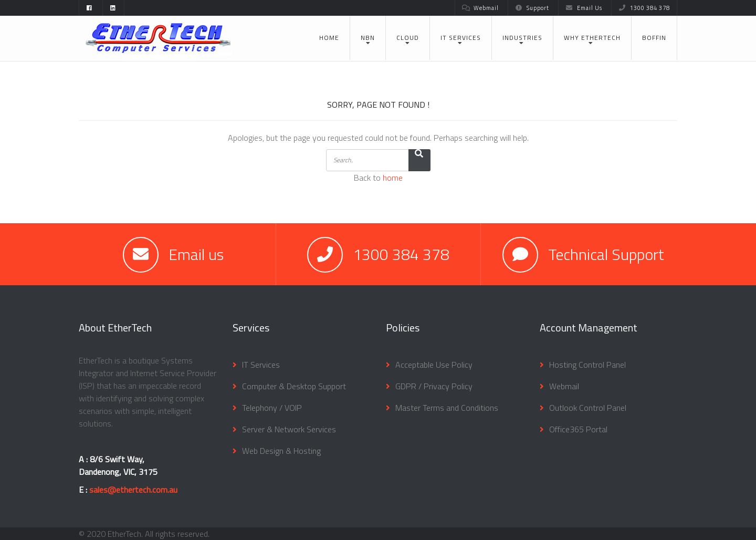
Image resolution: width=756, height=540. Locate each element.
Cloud (408, 38)
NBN (368, 38)
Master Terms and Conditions (447, 408)
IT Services (461, 38)
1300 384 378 (644, 8)
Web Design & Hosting (281, 451)
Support (532, 8)
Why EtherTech (592, 38)
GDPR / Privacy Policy (434, 386)
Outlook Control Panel (588, 408)
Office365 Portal (578, 429)
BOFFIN (654, 38)
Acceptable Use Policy (434, 365)
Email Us (584, 8)
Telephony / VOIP (272, 408)
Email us (196, 254)
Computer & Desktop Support (294, 386)
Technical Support (606, 254)
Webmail (480, 8)
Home (329, 38)
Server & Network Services (289, 429)
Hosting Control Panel (587, 365)
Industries (522, 38)
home (393, 178)
